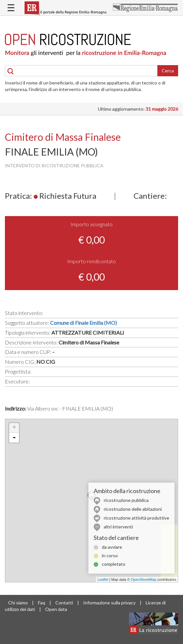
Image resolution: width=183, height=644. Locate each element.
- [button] (14, 438)
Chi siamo (18, 603)
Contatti (64, 603)
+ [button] (14, 428)
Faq (42, 603)
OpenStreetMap (144, 580)
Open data (56, 609)
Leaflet (103, 580)
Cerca (168, 71)
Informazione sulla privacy (109, 603)
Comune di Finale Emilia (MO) (83, 323)
